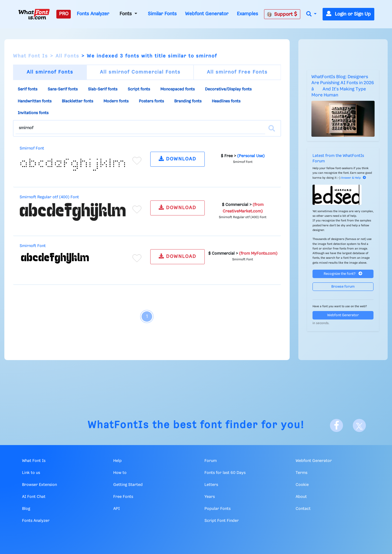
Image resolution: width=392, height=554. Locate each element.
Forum (211, 461)
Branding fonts (188, 101)
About (301, 497)
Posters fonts (151, 101)
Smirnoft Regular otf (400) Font (49, 197)
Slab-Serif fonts (103, 89)
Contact (303, 509)
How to (120, 473)
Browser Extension (39, 485)
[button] (311, 14)
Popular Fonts (218, 509)
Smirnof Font (32, 148)
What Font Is (30, 56)
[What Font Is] (34, 14)
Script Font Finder (222, 521)
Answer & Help (354, 178)
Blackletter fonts (77, 101)
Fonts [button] (126, 14)
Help (117, 461)
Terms (301, 473)
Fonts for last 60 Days (225, 473)
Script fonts (139, 89)
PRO (64, 14)
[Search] (272, 128)
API (117, 509)
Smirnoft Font (33, 246)
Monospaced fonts (177, 89)
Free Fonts (123, 497)
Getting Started (128, 485)
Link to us (31, 473)
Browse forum (343, 287)
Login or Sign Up (348, 14)
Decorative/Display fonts (228, 89)
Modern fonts (116, 101)
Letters (211, 485)
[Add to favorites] (137, 161)
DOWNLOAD (177, 159)
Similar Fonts (162, 14)
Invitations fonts (33, 113)
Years (210, 497)
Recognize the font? (343, 274)
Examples (247, 14)
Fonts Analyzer (93, 14)
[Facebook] (336, 425)
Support (282, 14)
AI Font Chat (34, 497)
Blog (26, 509)
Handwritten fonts (35, 101)
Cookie (302, 485)
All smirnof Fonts (50, 72)
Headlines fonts (226, 101)
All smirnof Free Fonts (237, 72)
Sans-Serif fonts (63, 89)
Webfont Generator (207, 14)
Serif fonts (27, 89)
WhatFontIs (118, 425)
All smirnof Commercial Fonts (140, 72)
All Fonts (67, 56)
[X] (359, 425)
